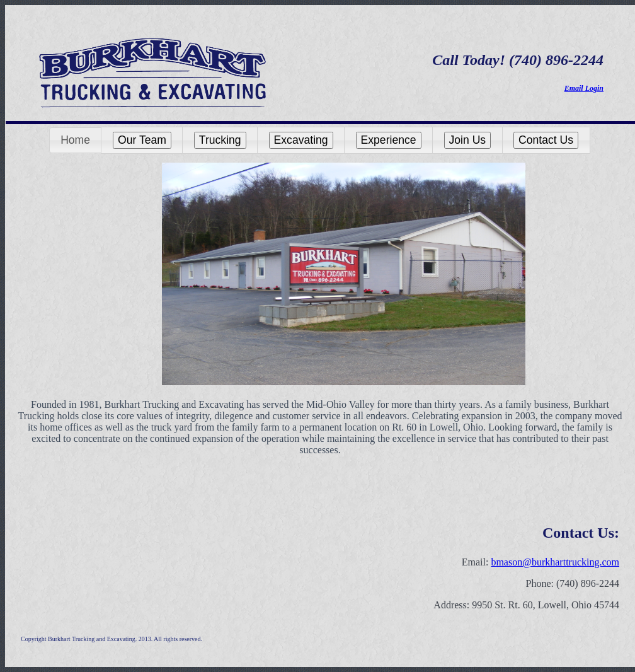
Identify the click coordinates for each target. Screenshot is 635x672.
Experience (389, 140)
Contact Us (546, 140)
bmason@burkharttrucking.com (555, 562)
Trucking (220, 140)
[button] (76, 140)
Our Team (142, 140)
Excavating (301, 140)
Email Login (584, 88)
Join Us (468, 140)
